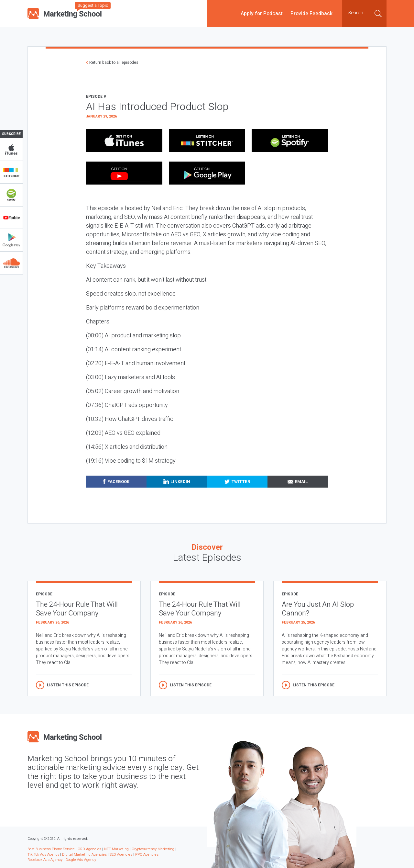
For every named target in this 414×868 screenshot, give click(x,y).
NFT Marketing (116, 849)
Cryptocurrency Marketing (153, 849)
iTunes (11, 150)
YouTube (11, 218)
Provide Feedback (311, 13)
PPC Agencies (147, 855)
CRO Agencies (89, 849)
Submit (378, 13)
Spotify (11, 195)
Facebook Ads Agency (45, 860)
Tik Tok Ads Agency (43, 855)
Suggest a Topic (93, 5)
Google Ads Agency (81, 860)
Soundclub (11, 263)
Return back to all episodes (114, 62)
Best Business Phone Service (51, 849)
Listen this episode (68, 685)
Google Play (11, 240)
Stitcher (11, 172)
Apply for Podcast (262, 13)
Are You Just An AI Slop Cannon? (318, 609)
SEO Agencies (121, 855)
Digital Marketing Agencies (84, 855)
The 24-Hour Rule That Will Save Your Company (77, 609)
